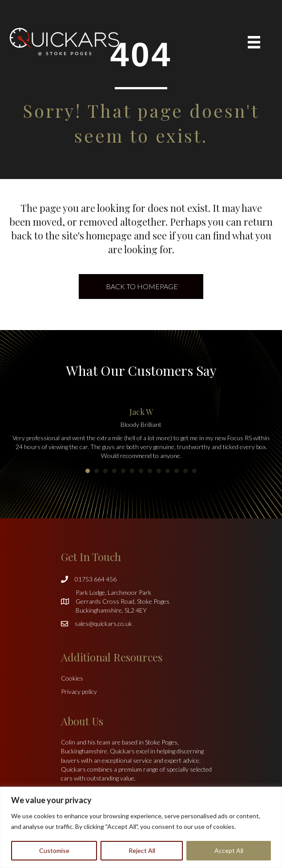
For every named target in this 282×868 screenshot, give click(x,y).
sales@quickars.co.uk (103, 623)
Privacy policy (79, 691)
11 (177, 471)
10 (168, 471)
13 (194, 471)
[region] (141, 827)
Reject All (142, 850)
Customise (54, 850)
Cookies (72, 678)
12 (185, 471)
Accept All (229, 850)
